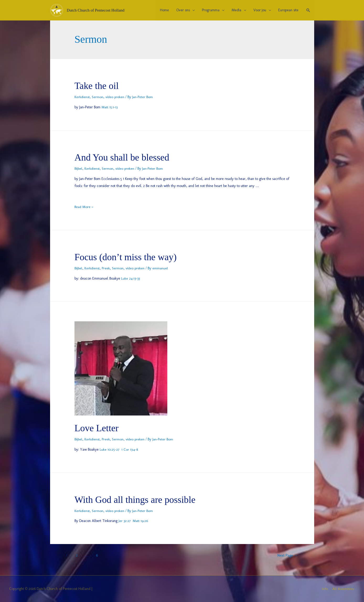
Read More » (84, 207)
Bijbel (79, 169)
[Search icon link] (308, 10)
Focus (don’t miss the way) (132, 257)
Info (325, 589)
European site (288, 10)
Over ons (183, 10)
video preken (116, 97)
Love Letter (99, 428)
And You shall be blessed (127, 157)
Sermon (98, 97)
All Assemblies (344, 589)
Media (236, 10)
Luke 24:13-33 (131, 278)
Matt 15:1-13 (110, 107)
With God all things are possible (142, 499)
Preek (106, 268)
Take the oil (99, 85)
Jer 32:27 (124, 521)
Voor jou (260, 10)
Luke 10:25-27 (109, 449)
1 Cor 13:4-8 (129, 449)
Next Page (286, 555)
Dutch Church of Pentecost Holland (97, 10)
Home (164, 10)
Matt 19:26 (140, 521)
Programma (211, 10)
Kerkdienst (82, 97)
